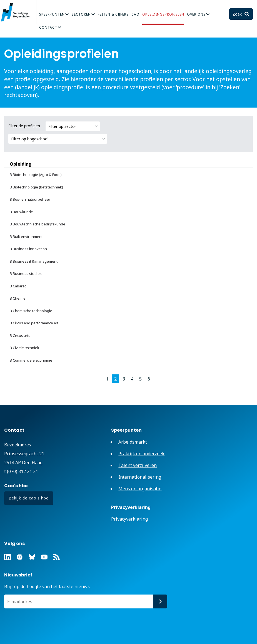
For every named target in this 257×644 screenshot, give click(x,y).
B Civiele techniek (24, 348)
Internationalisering (140, 477)
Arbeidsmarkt (133, 442)
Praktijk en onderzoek (141, 454)
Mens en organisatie (140, 489)
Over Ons (196, 14)
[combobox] (73, 126)
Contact (48, 27)
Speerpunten (52, 14)
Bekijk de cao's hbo (29, 498)
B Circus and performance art (34, 323)
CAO (135, 14)
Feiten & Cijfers (113, 14)
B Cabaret (18, 286)
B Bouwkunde (21, 212)
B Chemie (18, 298)
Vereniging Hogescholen (18, 12)
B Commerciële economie (31, 360)
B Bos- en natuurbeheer (30, 199)
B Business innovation (28, 249)
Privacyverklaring (129, 519)
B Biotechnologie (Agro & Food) (36, 175)
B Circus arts (20, 335)
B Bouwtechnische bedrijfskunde (38, 224)
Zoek (238, 14)
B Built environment (26, 237)
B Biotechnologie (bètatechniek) (36, 187)
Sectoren (81, 14)
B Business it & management (34, 261)
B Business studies (26, 273)
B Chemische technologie (31, 311)
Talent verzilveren (138, 465)
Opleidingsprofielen (163, 14)
